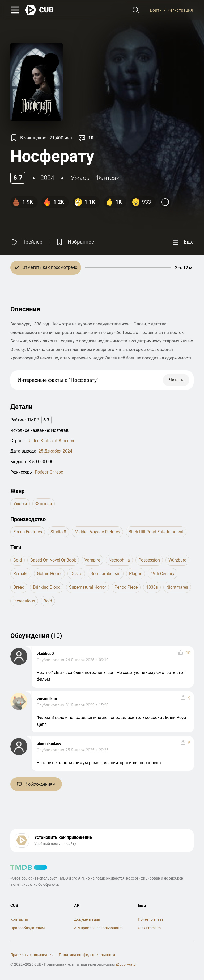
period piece (126, 587)
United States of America (51, 441)
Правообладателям (27, 928)
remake (21, 574)
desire (76, 574)
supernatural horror (88, 587)
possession (149, 560)
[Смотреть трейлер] (26, 242)
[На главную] (39, 10)
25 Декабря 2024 (55, 451)
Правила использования (32, 955)
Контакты (19, 919)
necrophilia (119, 560)
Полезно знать (151, 919)
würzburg (177, 560)
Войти (156, 10)
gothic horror (49, 574)
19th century (163, 574)
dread (19, 587)
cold (18, 560)
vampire (92, 560)
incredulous (24, 601)
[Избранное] (75, 242)
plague (136, 574)
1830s (152, 587)
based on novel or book (53, 560)
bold (48, 601)
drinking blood (47, 587)
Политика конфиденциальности (87, 955)
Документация (87, 919)
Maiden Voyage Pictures (97, 532)
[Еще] (182, 242)
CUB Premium (149, 928)
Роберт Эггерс (49, 472)
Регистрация (180, 10)
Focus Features (28, 532)
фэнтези (107, 178)
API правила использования (99, 928)
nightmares (177, 587)
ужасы (81, 178)
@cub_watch (127, 964)
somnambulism (106, 574)
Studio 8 (58, 532)
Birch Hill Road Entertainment (156, 532)
